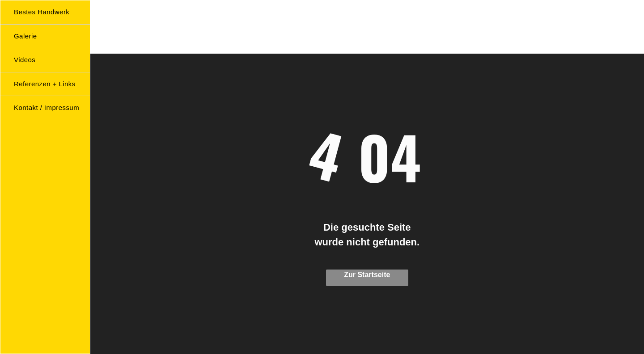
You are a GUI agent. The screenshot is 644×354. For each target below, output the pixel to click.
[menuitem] (49, 13)
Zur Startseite (367, 275)
